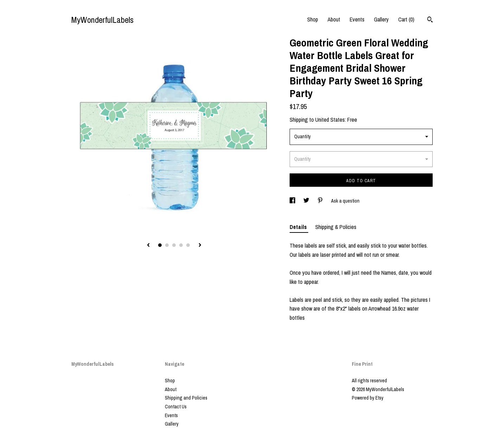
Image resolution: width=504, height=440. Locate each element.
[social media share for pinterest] (321, 201)
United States (330, 120)
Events (357, 19)
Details (299, 227)
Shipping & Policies (336, 227)
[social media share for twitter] (307, 201)
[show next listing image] (200, 245)
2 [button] (167, 245)
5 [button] (188, 245)
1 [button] (160, 245)
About (334, 19)
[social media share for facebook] (293, 201)
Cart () (406, 19)
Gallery (381, 19)
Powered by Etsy (368, 398)
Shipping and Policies (186, 398)
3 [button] (174, 245)
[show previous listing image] (148, 245)
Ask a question (345, 201)
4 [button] (181, 245)
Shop (313, 19)
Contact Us (176, 407)
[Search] (430, 20)
